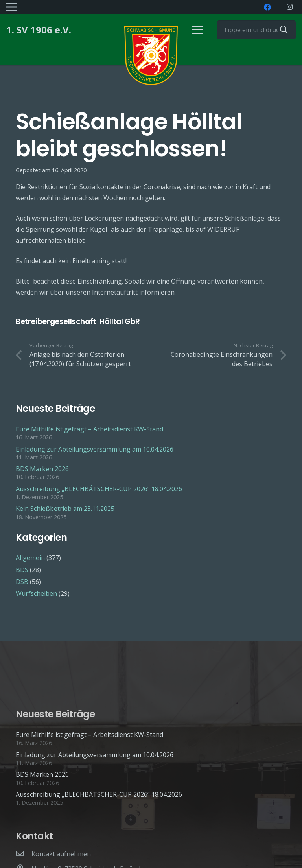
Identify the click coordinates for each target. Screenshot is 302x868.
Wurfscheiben (36, 593)
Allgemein (30, 558)
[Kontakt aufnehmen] (24, 854)
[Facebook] (267, 7)
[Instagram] (289, 7)
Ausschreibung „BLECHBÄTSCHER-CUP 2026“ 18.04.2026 (99, 489)
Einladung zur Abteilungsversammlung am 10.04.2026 (95, 449)
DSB (22, 582)
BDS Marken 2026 (42, 469)
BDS (22, 570)
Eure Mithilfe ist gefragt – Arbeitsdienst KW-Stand (89, 429)
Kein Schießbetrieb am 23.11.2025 (65, 509)
